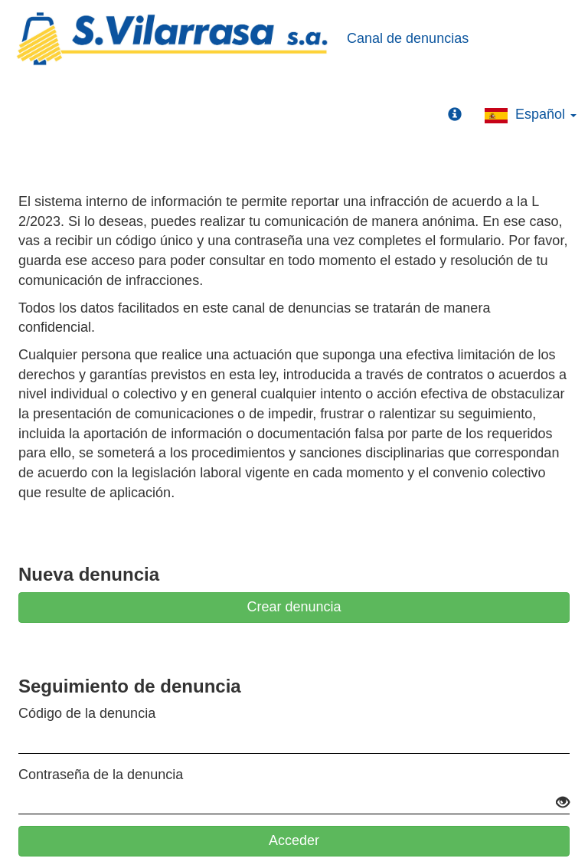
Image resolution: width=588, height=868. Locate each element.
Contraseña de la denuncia (101, 775)
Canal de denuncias (408, 38)
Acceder (294, 840)
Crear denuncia (294, 607)
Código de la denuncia (87, 713)
